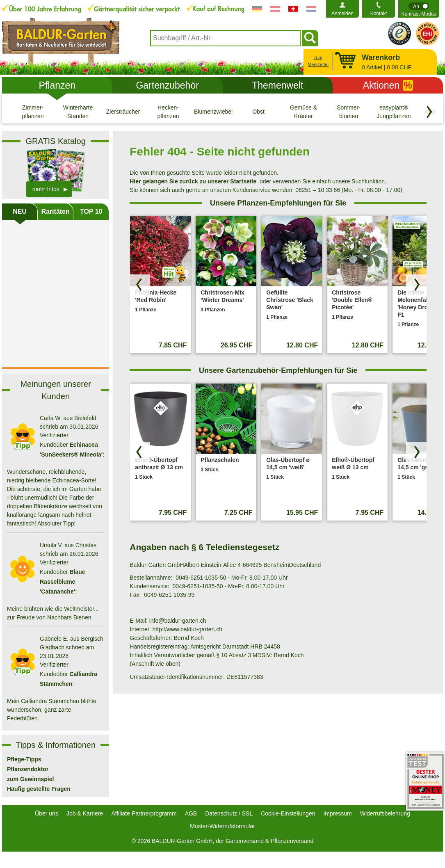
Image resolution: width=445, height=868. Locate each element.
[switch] (419, 9)
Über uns (47, 813)
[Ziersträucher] (123, 112)
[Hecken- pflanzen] (168, 112)
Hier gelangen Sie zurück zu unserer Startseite (193, 181)
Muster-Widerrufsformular (222, 826)
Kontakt (379, 14)
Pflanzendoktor (28, 769)
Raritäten (55, 211)
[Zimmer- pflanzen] (33, 112)
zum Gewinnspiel (30, 779)
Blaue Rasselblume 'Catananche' (63, 582)
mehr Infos (46, 189)
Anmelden (342, 14)
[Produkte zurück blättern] (140, 285)
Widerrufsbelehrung (385, 813)
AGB (191, 813)
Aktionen (388, 85)
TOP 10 (91, 211)
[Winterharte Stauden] (78, 112)
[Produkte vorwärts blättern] (416, 285)
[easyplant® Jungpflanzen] (394, 112)
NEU (20, 211)
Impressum (337, 813)
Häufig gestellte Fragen (39, 789)
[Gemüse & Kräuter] (304, 112)
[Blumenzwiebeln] (213, 112)
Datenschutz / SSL (229, 813)
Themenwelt (277, 85)
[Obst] (258, 112)
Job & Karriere (85, 813)
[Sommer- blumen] (349, 112)
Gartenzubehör (167, 85)
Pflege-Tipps (24, 759)
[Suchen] (310, 38)
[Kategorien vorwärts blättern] (429, 112)
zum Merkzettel (318, 61)
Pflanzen (57, 85)
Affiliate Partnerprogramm (144, 813)
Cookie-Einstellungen (288, 813)
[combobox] (225, 38)
